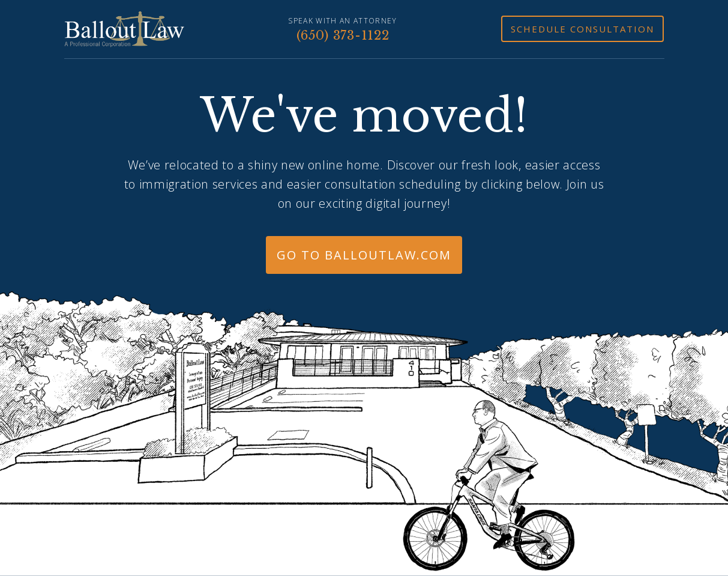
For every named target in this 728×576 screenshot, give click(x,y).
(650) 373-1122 (343, 35)
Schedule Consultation (582, 29)
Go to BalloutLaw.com (364, 255)
